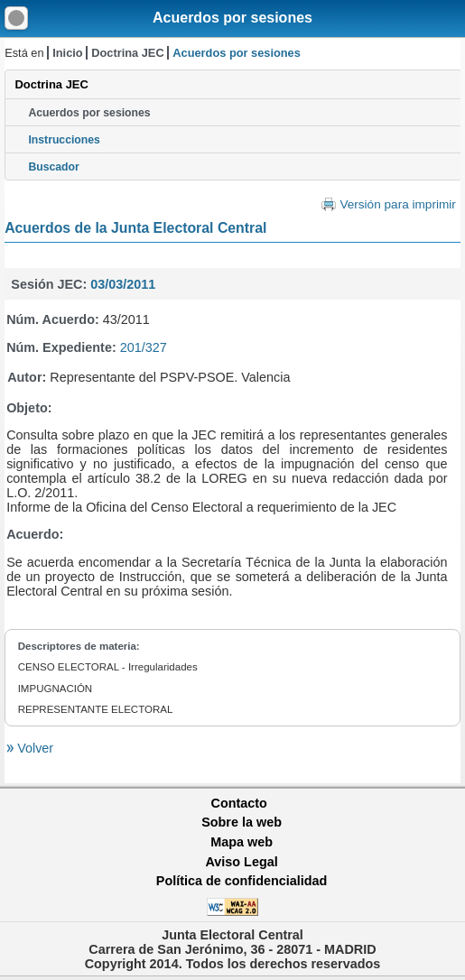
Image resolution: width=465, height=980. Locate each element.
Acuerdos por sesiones (232, 18)
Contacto (239, 803)
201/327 (144, 347)
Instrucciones (64, 140)
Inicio (67, 53)
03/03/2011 (123, 284)
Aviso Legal (241, 862)
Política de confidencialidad (242, 881)
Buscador (53, 167)
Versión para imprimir (397, 204)
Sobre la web (242, 822)
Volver (33, 748)
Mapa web (242, 842)
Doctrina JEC (127, 53)
